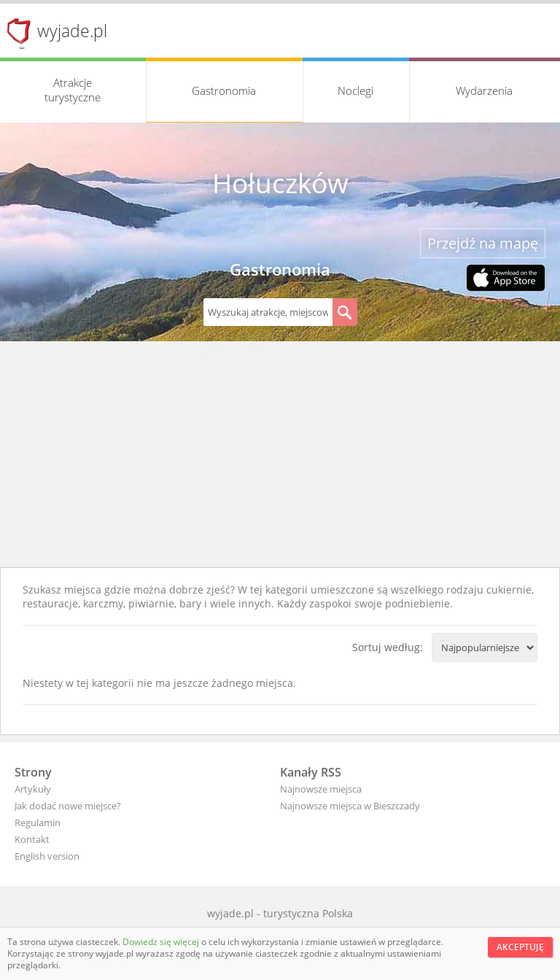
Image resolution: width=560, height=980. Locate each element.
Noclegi (355, 90)
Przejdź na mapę (483, 243)
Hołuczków (280, 183)
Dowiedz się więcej (162, 942)
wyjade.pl (72, 31)
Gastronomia (224, 90)
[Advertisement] (280, 458)
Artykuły (33, 789)
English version (47, 856)
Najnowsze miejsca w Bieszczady (350, 806)
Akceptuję (520, 947)
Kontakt (32, 839)
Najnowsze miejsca (321, 789)
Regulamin (38, 822)
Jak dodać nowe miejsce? (68, 806)
